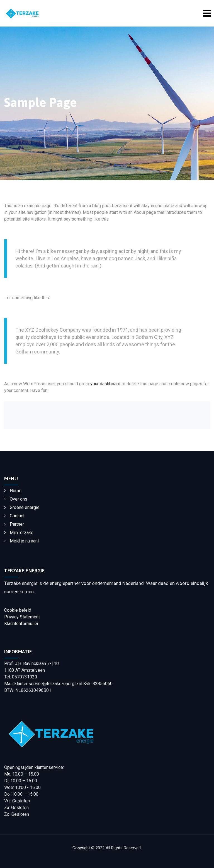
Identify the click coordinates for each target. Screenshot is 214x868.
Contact (17, 516)
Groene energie (25, 507)
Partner (17, 524)
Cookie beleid (18, 610)
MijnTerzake (22, 533)
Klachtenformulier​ (21, 624)
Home (16, 491)
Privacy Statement (22, 617)
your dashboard (105, 384)
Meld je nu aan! (24, 541)
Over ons (19, 499)
